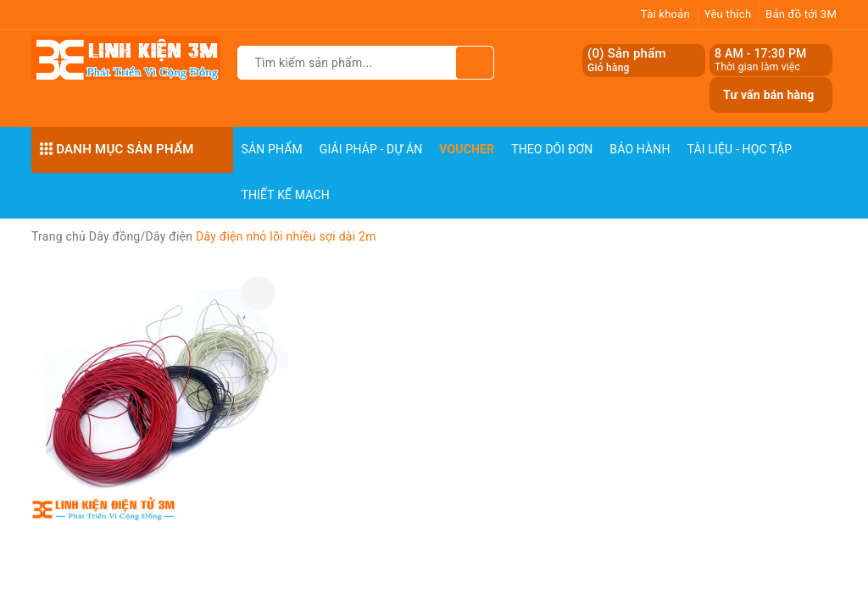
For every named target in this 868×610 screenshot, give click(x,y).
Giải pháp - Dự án (371, 149)
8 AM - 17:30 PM (761, 53)
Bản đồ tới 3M (801, 14)
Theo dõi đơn (552, 149)
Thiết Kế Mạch (286, 195)
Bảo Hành (640, 149)
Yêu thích (728, 14)
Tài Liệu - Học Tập (740, 149)
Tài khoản (665, 14)
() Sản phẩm (627, 61)
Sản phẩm (272, 149)
